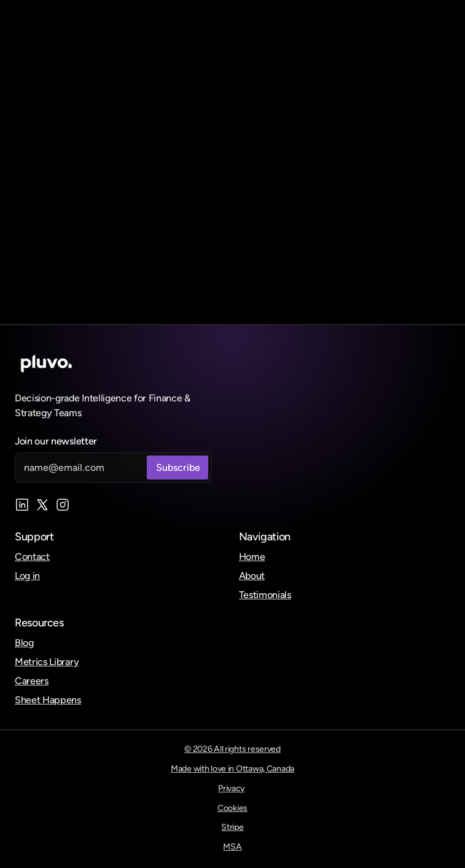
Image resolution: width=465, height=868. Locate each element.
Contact (32, 557)
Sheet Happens (48, 700)
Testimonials (265, 595)
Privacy (232, 788)
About (252, 576)
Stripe (232, 827)
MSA (232, 847)
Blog (24, 643)
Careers (32, 681)
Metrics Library (47, 662)
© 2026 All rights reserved (233, 749)
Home (252, 557)
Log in (27, 576)
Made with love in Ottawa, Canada (233, 769)
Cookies (233, 808)
